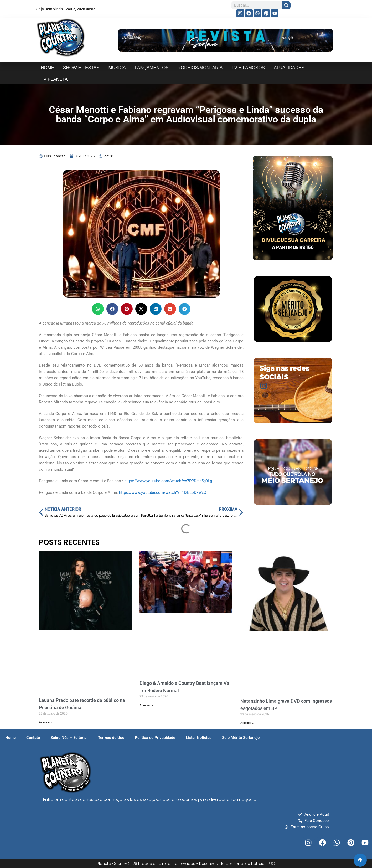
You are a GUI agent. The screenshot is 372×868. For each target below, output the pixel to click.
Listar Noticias (199, 738)
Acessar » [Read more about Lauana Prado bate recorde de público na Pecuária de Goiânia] (46, 722)
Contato (33, 738)
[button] (98, 309)
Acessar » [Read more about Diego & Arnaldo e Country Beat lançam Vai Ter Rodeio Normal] (146, 705)
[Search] (286, 5)
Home (11, 738)
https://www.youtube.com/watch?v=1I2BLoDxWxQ (163, 492)
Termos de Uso (111, 738)
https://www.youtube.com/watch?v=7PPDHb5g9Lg (168, 481)
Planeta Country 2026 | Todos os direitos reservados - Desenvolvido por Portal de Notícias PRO (186, 864)
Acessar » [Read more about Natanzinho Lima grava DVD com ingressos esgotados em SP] (247, 723)
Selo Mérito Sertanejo (241, 738)
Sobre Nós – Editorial (69, 738)
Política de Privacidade (155, 738)
